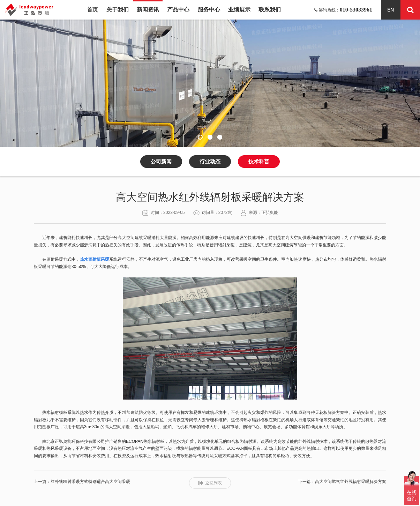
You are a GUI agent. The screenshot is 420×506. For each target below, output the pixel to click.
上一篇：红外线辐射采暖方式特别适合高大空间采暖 (82, 482)
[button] (200, 137)
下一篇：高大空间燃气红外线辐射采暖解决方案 (342, 482)
